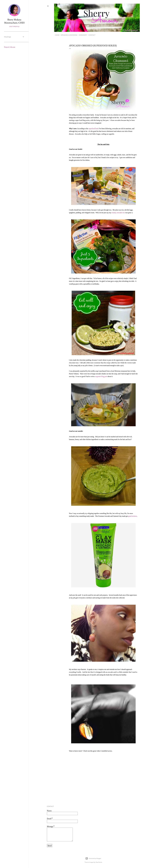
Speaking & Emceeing (68, 35)
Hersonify (82, 35)
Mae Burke (99, 862)
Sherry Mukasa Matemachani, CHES (14, 21)
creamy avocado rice (118, 213)
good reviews (133, 516)
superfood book (94, 129)
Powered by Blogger (93, 858)
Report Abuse (10, 47)
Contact (91, 35)
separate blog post (101, 376)
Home (56, 35)
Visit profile (14, 26)
